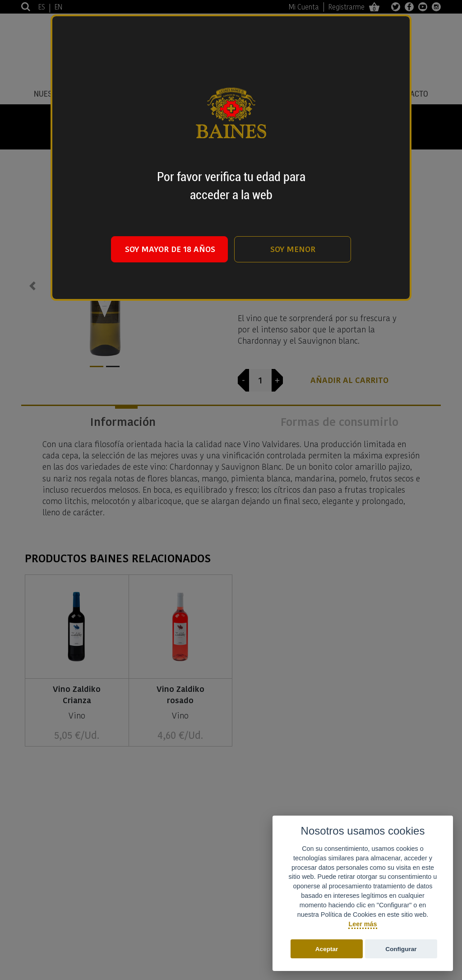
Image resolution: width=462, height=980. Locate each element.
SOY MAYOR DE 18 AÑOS (170, 249)
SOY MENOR (293, 249)
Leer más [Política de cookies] (363, 924)
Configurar (401, 949)
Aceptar (327, 949)
